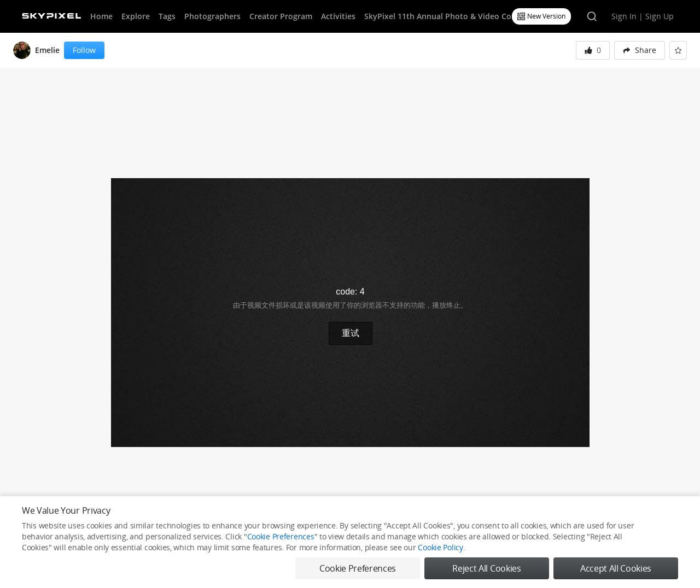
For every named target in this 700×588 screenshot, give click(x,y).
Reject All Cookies (486, 568)
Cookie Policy (440, 547)
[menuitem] (640, 50)
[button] (640, 50)
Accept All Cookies (616, 568)
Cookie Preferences (281, 536)
